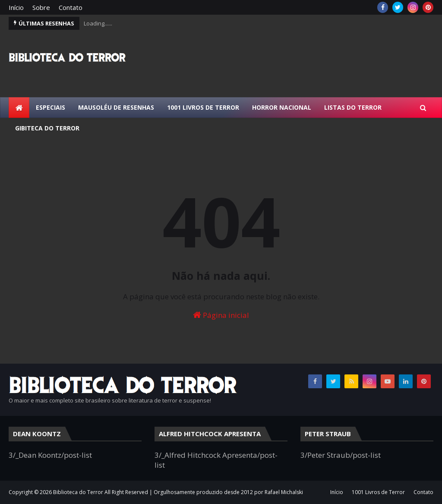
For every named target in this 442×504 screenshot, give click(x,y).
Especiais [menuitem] (51, 107)
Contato (71, 7)
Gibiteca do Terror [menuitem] (47, 128)
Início (16, 7)
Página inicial (221, 315)
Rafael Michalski (284, 492)
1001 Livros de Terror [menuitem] (203, 107)
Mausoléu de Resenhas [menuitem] (116, 107)
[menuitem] (19, 108)
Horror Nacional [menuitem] (282, 107)
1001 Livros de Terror (378, 492)
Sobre (41, 7)
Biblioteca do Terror (78, 492)
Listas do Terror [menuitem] (353, 107)
